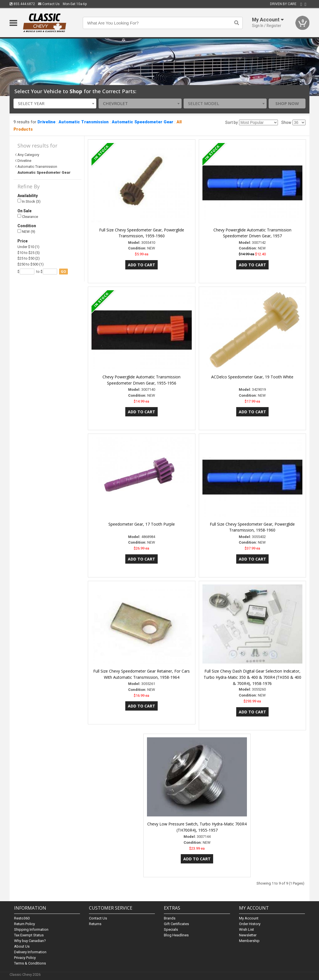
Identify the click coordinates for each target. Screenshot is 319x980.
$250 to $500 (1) (31, 264)
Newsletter (248, 935)
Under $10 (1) (28, 247)
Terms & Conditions (30, 963)
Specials (171, 929)
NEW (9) (26, 232)
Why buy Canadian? (30, 941)
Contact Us (49, 4)
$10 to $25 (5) (29, 253)
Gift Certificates (176, 924)
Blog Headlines (176, 935)
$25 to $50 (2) (29, 258)
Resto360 (22, 918)
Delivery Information (30, 952)
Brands (170, 918)
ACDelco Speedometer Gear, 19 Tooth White (252, 377)
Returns (95, 924)
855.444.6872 (22, 4)
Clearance (28, 216)
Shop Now (287, 103)
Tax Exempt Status (29, 935)
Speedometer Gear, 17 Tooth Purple (142, 524)
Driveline (46, 122)
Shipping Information (31, 929)
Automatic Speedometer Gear (143, 122)
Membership (249, 941)
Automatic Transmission (84, 122)
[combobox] (55, 103)
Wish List (246, 929)
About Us (22, 946)
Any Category (28, 155)
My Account (249, 918)
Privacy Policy (25, 958)
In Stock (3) (29, 201)
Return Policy (24, 924)
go (63, 272)
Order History (250, 924)
